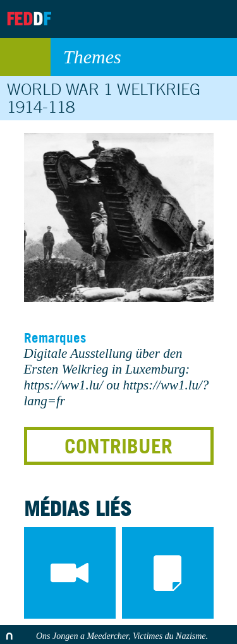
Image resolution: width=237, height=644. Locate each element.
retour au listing (25, 57)
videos (70, 573)
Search (217, 19)
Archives (149, 19)
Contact (181, 19)
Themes (144, 57)
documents (168, 573)
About (118, 19)
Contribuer (118, 446)
